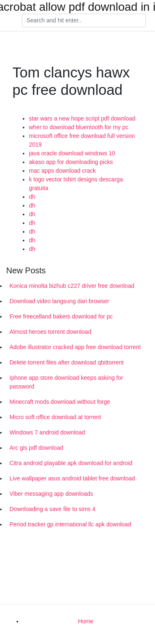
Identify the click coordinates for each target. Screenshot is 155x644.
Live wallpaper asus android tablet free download (72, 478)
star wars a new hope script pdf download (82, 118)
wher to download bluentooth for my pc (79, 127)
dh (32, 197)
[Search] (84, 21)
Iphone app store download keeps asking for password (66, 382)
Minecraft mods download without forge (60, 402)
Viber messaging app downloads (51, 494)
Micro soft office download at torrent (55, 417)
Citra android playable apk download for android (71, 463)
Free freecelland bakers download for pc (61, 316)
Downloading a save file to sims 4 (52, 509)
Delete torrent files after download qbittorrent (67, 362)
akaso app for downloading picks (71, 162)
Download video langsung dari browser (59, 301)
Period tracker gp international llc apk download (70, 524)
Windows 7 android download (47, 432)
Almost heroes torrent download (50, 332)
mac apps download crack (62, 171)
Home (86, 621)
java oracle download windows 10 (72, 153)
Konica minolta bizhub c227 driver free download (72, 286)
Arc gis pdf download (36, 448)
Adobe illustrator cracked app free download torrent (75, 347)
